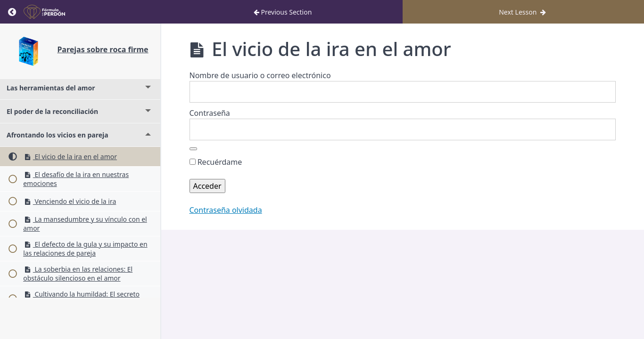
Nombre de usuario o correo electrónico (260, 75)
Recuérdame (216, 162)
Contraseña (210, 113)
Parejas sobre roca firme (103, 49)
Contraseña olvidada (226, 210)
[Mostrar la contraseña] (193, 149)
